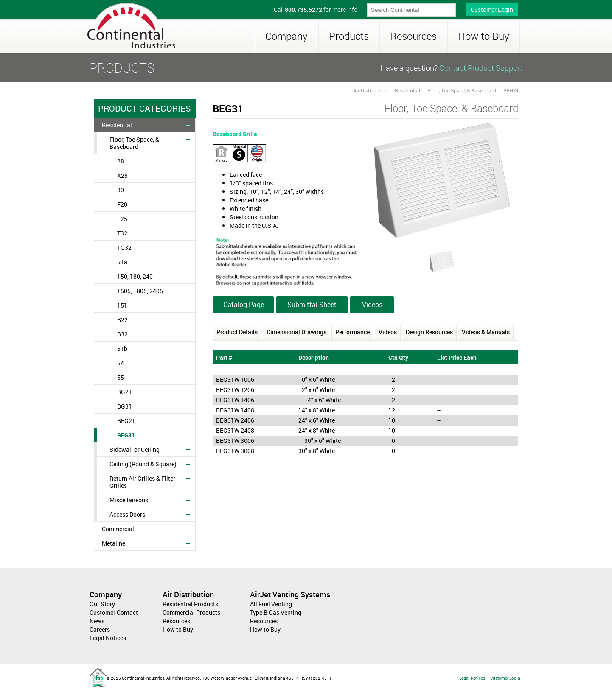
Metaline (114, 543)
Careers (100, 629)
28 (121, 161)
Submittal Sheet (312, 305)
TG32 (124, 248)
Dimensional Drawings (296, 332)
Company (286, 36)
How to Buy (484, 36)
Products (349, 36)
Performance (352, 332)
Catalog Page (244, 305)
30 (121, 190)
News (97, 621)
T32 (122, 233)
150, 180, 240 (135, 276)
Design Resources (429, 332)
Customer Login (492, 10)
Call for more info (316, 10)
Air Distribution (370, 90)
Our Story (102, 604)
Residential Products (190, 604)
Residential (117, 125)
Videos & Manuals (486, 332)
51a (122, 262)
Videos (372, 305)
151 (122, 305)
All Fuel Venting (271, 604)
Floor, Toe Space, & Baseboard (134, 143)
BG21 (125, 392)
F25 (122, 219)
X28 (122, 175)
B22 (122, 320)
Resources (413, 36)
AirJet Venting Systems (290, 594)
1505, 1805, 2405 (140, 291)
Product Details (237, 332)
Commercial (118, 529)
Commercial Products (191, 612)
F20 (122, 204)
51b (122, 349)
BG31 (125, 406)
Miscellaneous (129, 500)
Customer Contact (114, 612)
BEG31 (126, 435)
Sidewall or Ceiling (135, 449)
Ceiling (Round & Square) (143, 464)
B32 (122, 334)
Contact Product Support (481, 68)
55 (121, 377)
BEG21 (126, 421)
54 (121, 363)
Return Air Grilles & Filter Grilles (142, 482)
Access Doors (127, 514)
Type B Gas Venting (276, 612)
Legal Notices (108, 638)
